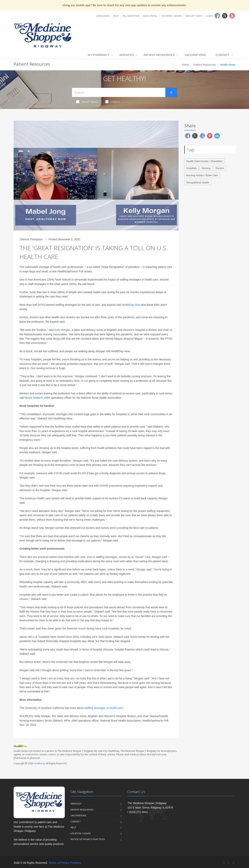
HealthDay (39, 763)
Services (127, 55)
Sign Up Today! (194, 16)
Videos (113, 102)
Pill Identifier (131, 16)
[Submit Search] (171, 92)
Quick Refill (150, 16)
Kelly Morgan (62, 330)
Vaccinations (195, 55)
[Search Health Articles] (119, 92)
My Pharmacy (99, 55)
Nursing (206, 168)
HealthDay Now (131, 305)
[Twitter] (229, 863)
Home (186, 65)
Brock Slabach (34, 398)
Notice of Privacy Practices (88, 839)
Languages (103, 16)
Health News (87, 102)
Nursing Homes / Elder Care (202, 175)
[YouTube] (233, 863)
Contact (223, 55)
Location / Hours (171, 16)
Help (116, 16)
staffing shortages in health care (104, 708)
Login (209, 16)
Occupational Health (198, 183)
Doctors (220, 168)
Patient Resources (159, 55)
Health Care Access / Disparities (204, 161)
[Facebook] (224, 863)
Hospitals (192, 168)
